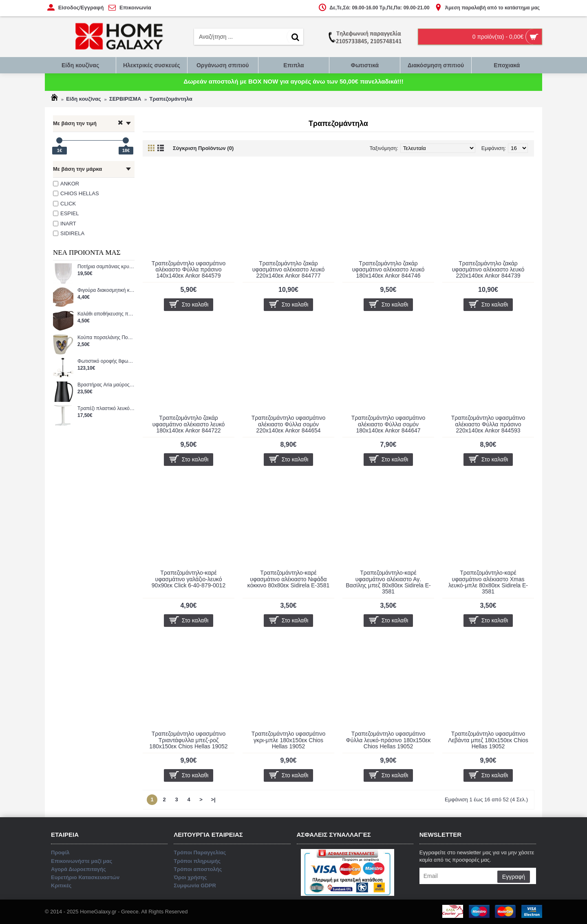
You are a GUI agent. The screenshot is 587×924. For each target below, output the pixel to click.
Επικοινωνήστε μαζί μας (294, 497)
